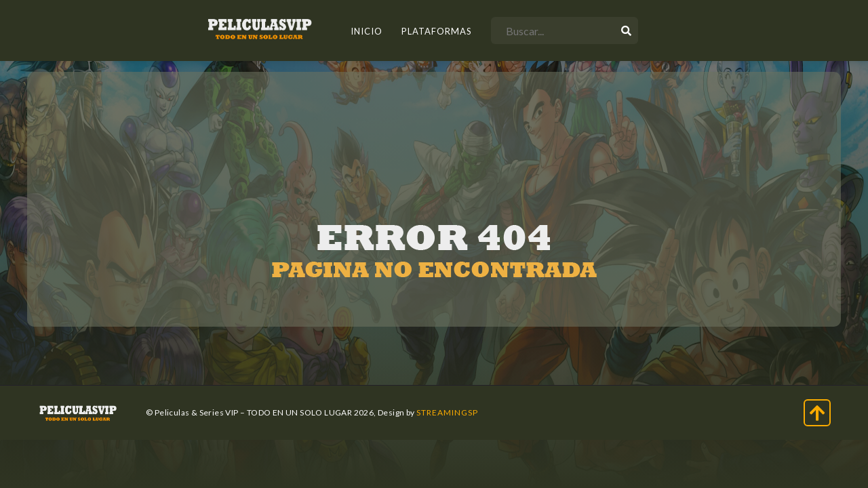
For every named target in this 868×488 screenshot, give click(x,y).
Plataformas (437, 31)
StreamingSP (447, 412)
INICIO (367, 31)
